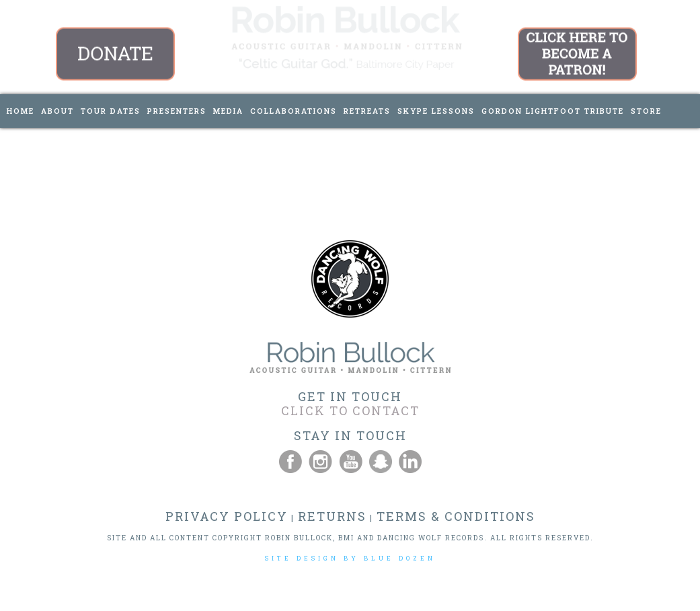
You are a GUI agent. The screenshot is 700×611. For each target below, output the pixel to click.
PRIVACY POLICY (227, 516)
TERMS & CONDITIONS (456, 516)
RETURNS (332, 516)
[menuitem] (21, 111)
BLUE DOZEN (400, 558)
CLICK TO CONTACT (350, 410)
